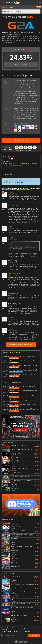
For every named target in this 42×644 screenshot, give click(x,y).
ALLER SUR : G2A (21, 141)
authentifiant (18, 182)
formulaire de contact (23, 190)
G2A (13, 157)
